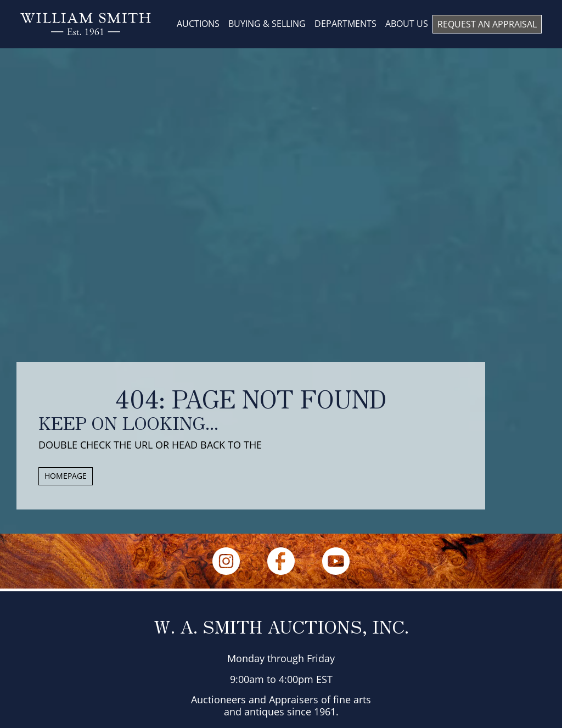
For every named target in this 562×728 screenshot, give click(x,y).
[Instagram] (226, 561)
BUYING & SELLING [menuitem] (267, 24)
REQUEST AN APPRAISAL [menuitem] (487, 24)
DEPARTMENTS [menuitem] (345, 24)
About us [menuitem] (407, 24)
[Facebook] (281, 561)
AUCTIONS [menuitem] (198, 24)
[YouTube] (336, 561)
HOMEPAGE (66, 476)
